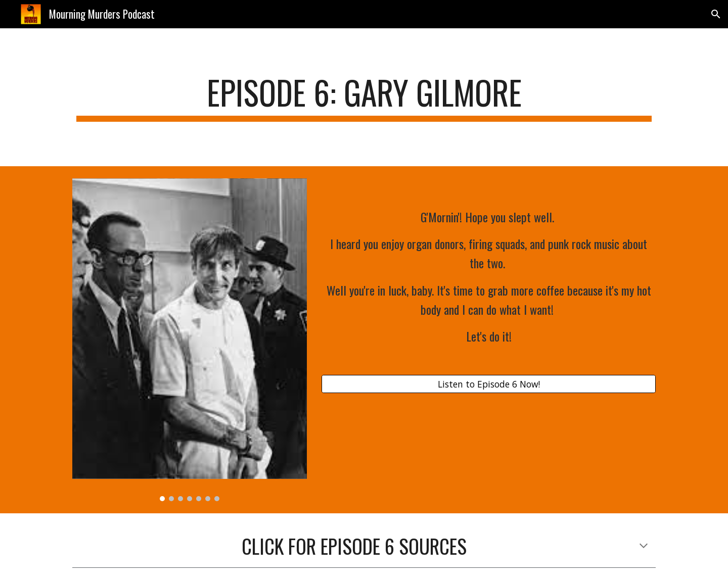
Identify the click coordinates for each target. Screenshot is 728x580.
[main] (364, 97)
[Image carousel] (190, 340)
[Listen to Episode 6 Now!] (489, 384)
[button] (716, 14)
